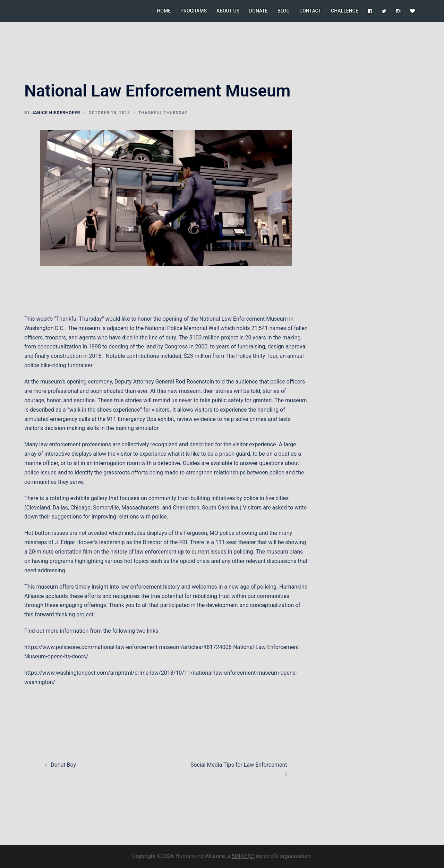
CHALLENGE (345, 11)
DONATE (258, 11)
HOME (164, 11)
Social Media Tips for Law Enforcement (239, 765)
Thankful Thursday (163, 113)
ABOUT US (228, 11)
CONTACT (310, 11)
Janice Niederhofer (56, 113)
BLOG (284, 11)
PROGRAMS (194, 11)
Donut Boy (63, 765)
